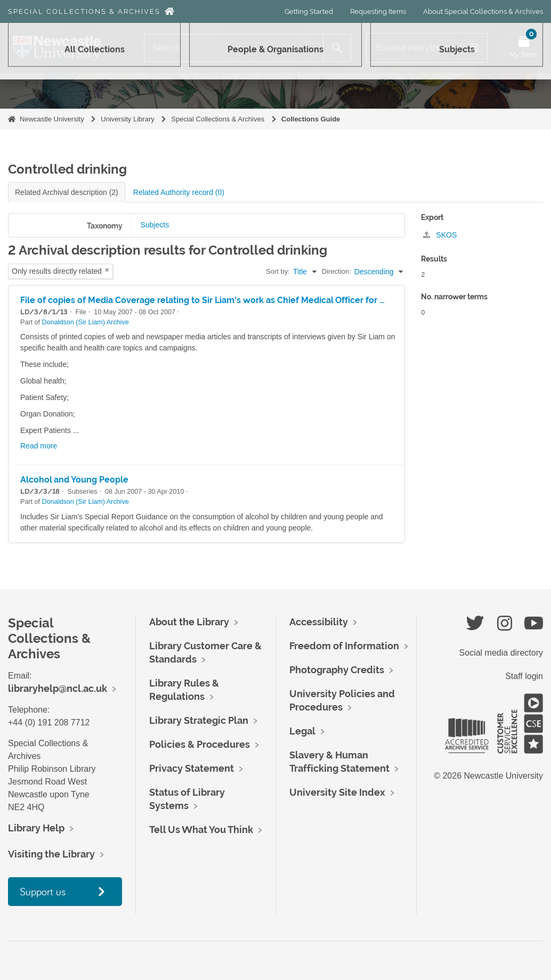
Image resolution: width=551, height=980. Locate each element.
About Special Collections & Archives (483, 11)
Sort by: (278, 271)
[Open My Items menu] (524, 48)
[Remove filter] (107, 270)
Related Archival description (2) (67, 192)
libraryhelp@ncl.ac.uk (58, 688)
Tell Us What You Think (201, 830)
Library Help (36, 828)
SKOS (440, 235)
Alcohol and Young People (74, 480)
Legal (302, 731)
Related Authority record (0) (179, 192)
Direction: (337, 271)
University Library (127, 119)
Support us (43, 891)
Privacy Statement (192, 768)
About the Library (189, 622)
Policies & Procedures (200, 744)
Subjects (155, 225)
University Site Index (337, 792)
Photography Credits (337, 670)
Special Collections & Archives (84, 11)
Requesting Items (378, 11)
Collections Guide (311, 119)
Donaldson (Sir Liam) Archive (86, 322)
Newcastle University (52, 119)
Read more (39, 446)
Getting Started (309, 11)
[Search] (234, 48)
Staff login (524, 676)
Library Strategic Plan (199, 720)
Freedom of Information (344, 646)
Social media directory (501, 653)
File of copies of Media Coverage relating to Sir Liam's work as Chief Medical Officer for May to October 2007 (244, 300)
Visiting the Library (51, 854)
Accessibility (319, 622)
